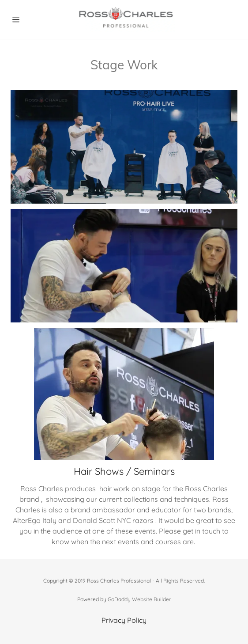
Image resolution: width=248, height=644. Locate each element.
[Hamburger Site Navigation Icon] (16, 19)
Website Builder (152, 599)
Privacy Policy (124, 620)
